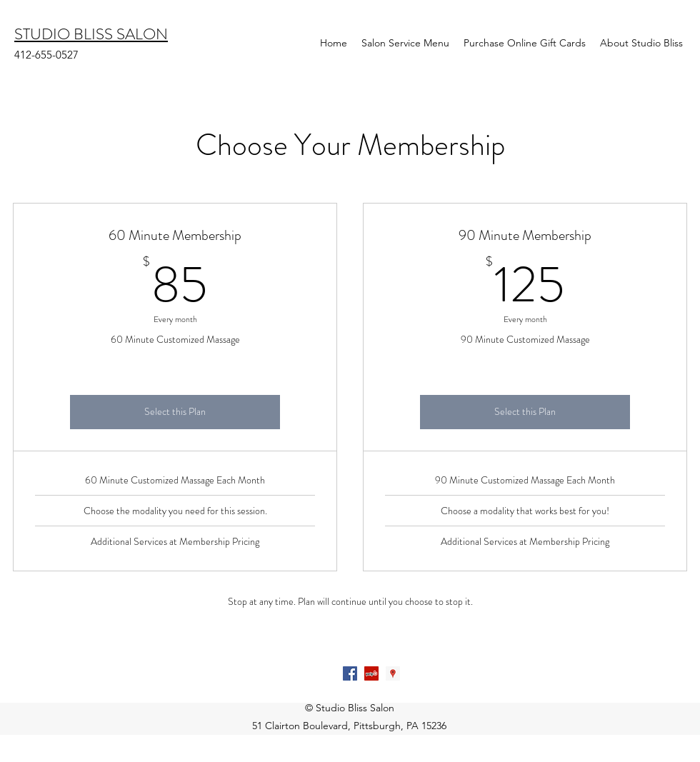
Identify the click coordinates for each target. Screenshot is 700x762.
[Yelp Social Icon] (371, 673)
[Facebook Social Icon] (350, 673)
